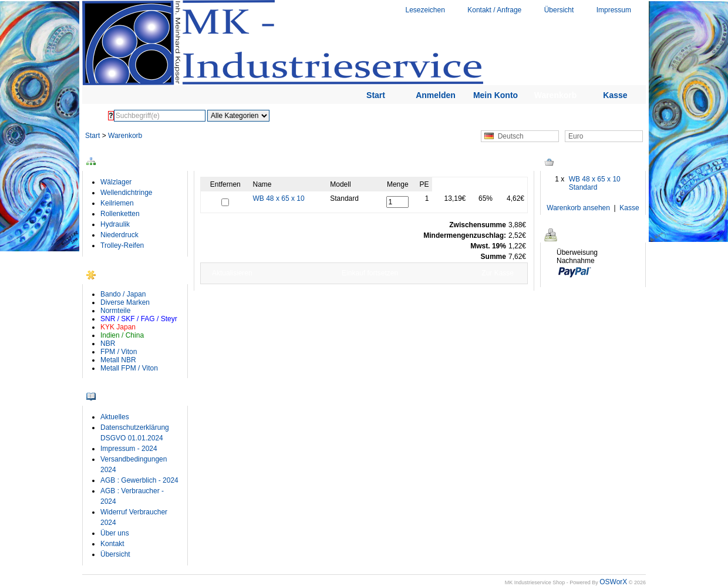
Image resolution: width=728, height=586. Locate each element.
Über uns (115, 533)
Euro (576, 136)
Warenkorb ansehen (578, 208)
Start (376, 95)
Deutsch (504, 136)
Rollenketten (120, 214)
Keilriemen (117, 203)
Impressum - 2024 (129, 449)
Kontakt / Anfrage (494, 10)
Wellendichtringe (127, 193)
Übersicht (559, 10)
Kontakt (112, 544)
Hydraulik (115, 224)
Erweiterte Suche (336, 116)
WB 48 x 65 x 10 (279, 198)
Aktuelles (115, 417)
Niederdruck (119, 235)
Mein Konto (496, 95)
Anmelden (436, 95)
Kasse (615, 95)
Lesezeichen (425, 10)
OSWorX (613, 582)
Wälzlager (116, 182)
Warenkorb (556, 95)
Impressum (614, 10)
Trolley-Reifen (122, 245)
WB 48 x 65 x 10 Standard (595, 183)
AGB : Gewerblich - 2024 (139, 480)
